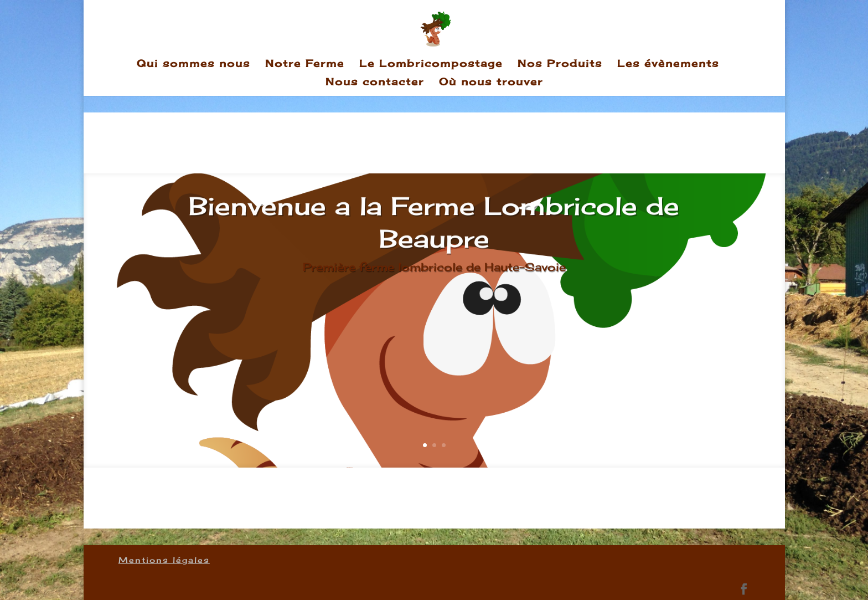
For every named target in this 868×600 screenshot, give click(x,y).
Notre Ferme (305, 64)
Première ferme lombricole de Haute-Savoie (434, 275)
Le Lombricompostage (431, 64)
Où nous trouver (491, 83)
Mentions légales (164, 560)
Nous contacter (375, 83)
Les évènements (668, 64)
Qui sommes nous (193, 64)
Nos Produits (560, 64)
